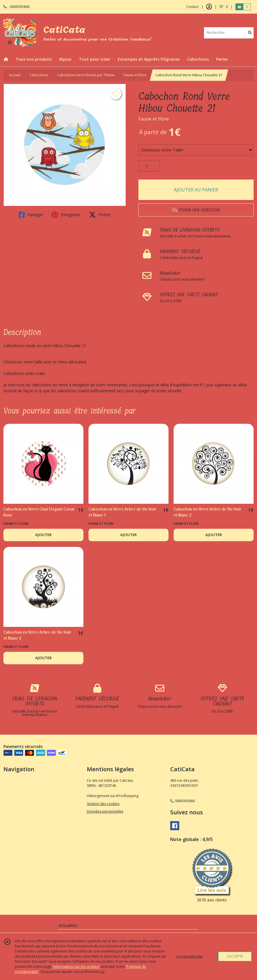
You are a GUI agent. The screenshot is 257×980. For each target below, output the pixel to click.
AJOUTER (43, 535)
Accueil (15, 75)
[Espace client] (209, 7)
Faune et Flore (135, 75)
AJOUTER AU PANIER (196, 190)
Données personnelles (105, 811)
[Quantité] (149, 166)
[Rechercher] (250, 33)
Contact (192, 7)
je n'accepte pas (189, 956)
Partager (31, 215)
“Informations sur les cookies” (76, 967)
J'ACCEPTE (235, 956)
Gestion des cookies (103, 804)
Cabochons (39, 75)
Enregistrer (66, 215)
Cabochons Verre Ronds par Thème (86, 75)
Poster (100, 215)
